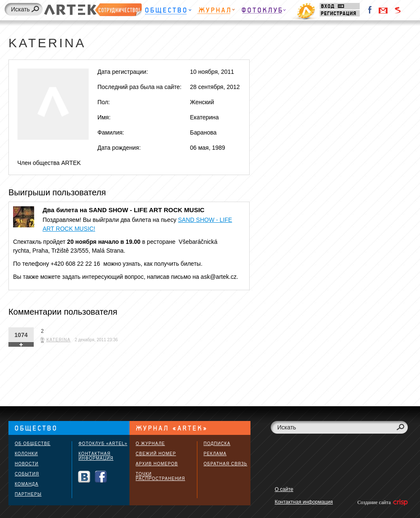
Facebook (370, 10)
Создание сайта (382, 502)
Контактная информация (96, 456)
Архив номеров (157, 464)
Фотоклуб (264, 12)
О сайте (284, 489)
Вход (340, 6)
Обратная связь (226, 464)
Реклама (215, 454)
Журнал (216, 12)
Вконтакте (84, 477)
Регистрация (340, 13)
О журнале (150, 444)
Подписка (217, 444)
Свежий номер (156, 454)
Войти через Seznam (398, 10)
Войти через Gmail (383, 10)
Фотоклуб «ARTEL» (103, 444)
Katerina (58, 340)
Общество (168, 12)
